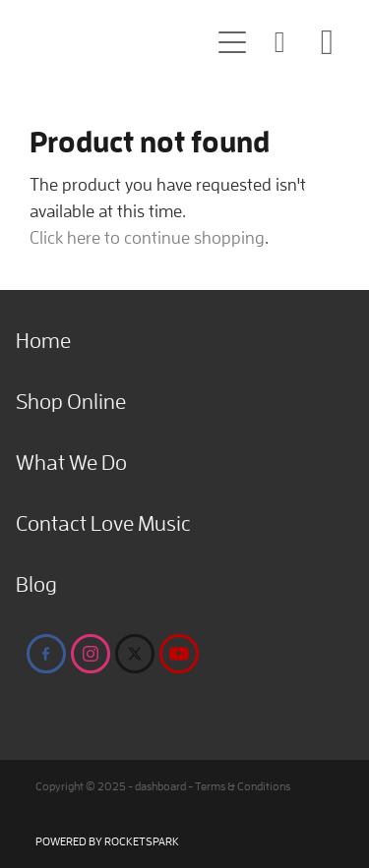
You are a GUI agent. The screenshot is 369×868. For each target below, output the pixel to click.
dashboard (160, 786)
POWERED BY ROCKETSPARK (107, 841)
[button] (232, 42)
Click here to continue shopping (147, 237)
